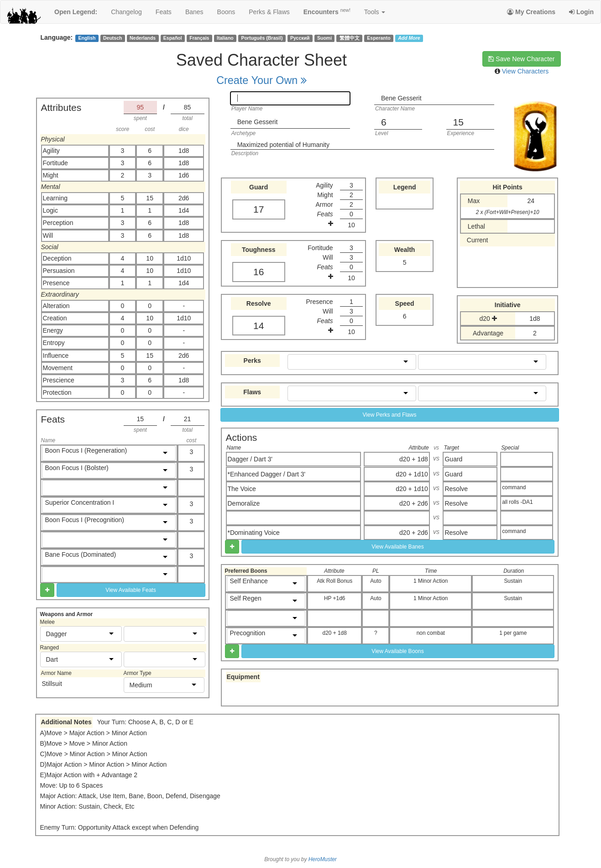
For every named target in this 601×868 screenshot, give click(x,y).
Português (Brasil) (262, 38)
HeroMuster (323, 859)
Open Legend (76, 12)
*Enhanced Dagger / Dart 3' (267, 474)
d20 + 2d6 (414, 503)
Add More (409, 38)
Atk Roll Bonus (334, 581)
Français (199, 38)
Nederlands (143, 38)
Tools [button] (375, 12)
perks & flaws (269, 12)
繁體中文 (350, 38)
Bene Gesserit (401, 98)
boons (226, 12)
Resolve (456, 489)
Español (173, 38)
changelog (126, 12)
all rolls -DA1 (517, 502)
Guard (453, 459)
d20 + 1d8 (414, 459)
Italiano (225, 38)
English (87, 38)
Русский (300, 38)
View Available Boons (397, 651)
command (514, 487)
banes (194, 12)
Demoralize (244, 503)
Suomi (324, 38)
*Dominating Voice (254, 533)
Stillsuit (52, 684)
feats (164, 12)
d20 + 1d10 (412, 474)
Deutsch (112, 38)
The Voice (242, 489)
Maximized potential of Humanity (283, 145)
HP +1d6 (334, 598)
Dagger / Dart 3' (250, 459)
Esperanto (379, 38)
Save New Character (521, 59)
